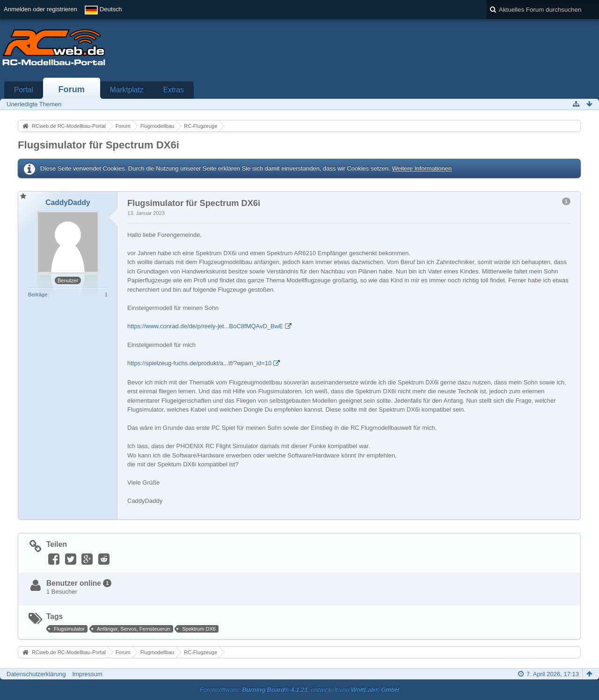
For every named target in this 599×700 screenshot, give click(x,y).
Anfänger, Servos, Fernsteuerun (134, 629)
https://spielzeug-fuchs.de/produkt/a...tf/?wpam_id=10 (199, 363)
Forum (71, 89)
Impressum (87, 674)
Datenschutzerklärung (36, 674)
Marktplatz (127, 90)
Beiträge (38, 295)
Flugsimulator (69, 629)
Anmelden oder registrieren (40, 9)
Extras (174, 90)
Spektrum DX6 (199, 629)
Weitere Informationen (422, 168)
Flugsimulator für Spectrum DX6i (99, 145)
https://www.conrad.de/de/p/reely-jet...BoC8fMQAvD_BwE (205, 326)
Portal (24, 90)
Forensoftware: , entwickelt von (299, 689)
